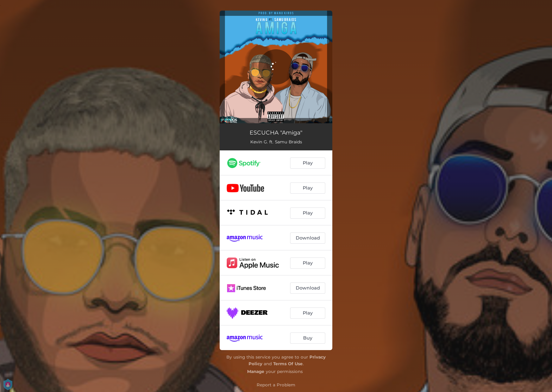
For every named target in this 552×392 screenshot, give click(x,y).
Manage (256, 371)
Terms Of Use (288, 364)
